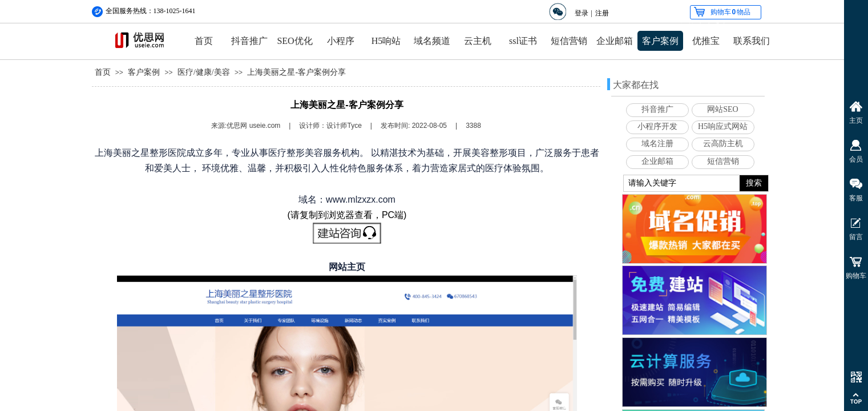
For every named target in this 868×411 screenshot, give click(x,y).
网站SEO (722, 109)
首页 (204, 41)
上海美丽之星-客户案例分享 (296, 72)
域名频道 (432, 41)
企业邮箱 (615, 41)
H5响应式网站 (723, 126)
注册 (602, 13)
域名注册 (657, 144)
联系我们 (752, 41)
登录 (582, 13)
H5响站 (386, 41)
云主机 (478, 41)
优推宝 (706, 41)
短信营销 (569, 41)
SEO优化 (294, 41)
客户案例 (660, 41)
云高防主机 (723, 144)
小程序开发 (657, 126)
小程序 (341, 41)
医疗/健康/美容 (204, 72)
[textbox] (682, 183)
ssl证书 (523, 41)
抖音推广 (249, 41)
